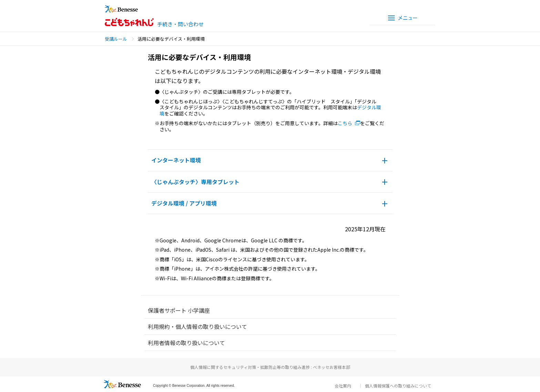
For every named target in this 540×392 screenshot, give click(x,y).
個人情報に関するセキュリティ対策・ (270, 367)
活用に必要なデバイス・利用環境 (171, 39)
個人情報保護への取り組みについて (398, 386)
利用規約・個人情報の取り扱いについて (197, 326)
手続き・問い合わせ (180, 24)
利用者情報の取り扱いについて (186, 343)
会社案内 (343, 386)
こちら (345, 123)
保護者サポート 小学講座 (179, 310)
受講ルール (116, 39)
